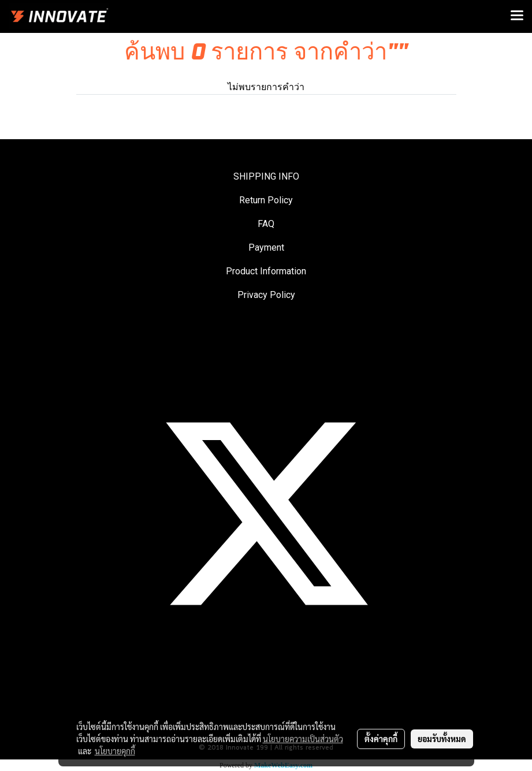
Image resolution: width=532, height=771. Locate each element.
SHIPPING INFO (266, 176)
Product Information (266, 271)
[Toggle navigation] (517, 16)
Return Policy (266, 200)
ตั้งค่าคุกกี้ (381, 739)
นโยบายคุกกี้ (115, 751)
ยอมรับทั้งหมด (442, 739)
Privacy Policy (266, 295)
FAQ (266, 224)
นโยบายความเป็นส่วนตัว (303, 739)
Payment (266, 247)
